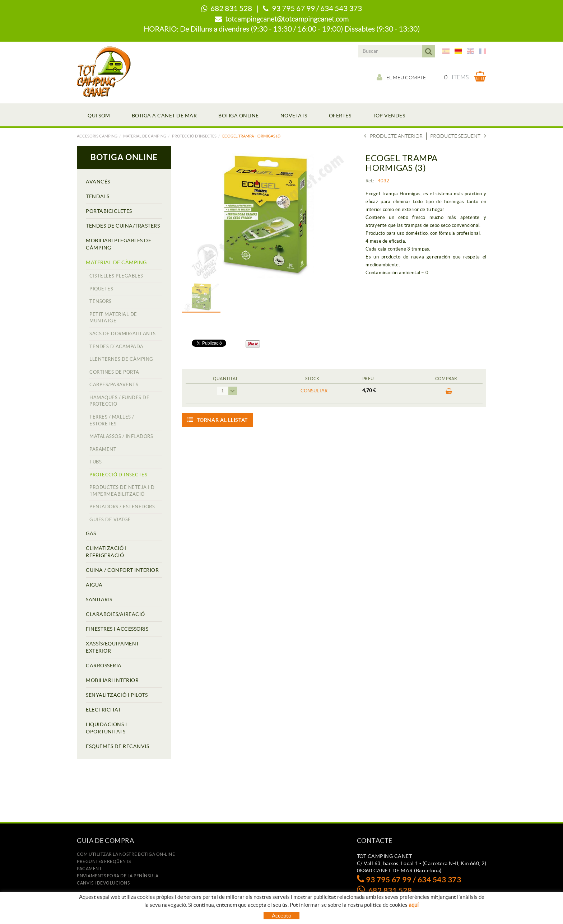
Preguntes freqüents (104, 861)
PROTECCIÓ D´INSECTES (194, 136)
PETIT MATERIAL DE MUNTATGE (113, 318)
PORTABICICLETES (109, 211)
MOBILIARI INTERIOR (112, 680)
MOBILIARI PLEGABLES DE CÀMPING (118, 244)
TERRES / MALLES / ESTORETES (112, 420)
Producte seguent (458, 136)
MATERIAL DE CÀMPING (145, 136)
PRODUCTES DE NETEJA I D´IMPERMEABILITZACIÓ (122, 491)
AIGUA (94, 585)
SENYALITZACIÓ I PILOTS (117, 695)
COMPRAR (449, 392)
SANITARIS (99, 599)
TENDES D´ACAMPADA (117, 347)
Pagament (89, 869)
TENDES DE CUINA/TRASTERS (123, 226)
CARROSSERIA (104, 666)
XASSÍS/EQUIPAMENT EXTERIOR (113, 647)
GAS (91, 533)
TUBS (96, 462)
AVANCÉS (98, 182)
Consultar (314, 391)
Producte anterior (393, 136)
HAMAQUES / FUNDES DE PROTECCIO (119, 401)
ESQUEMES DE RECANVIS (117, 746)
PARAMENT (103, 449)
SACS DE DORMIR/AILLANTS (123, 334)
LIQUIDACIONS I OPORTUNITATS (106, 728)
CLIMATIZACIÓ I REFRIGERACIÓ (106, 552)
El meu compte (401, 77)
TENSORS (101, 301)
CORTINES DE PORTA (114, 372)
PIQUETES (101, 289)
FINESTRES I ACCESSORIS (117, 629)
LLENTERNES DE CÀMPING (121, 359)
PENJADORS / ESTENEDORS (122, 507)
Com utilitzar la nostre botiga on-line (126, 854)
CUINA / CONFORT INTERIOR (122, 570)
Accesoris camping (97, 136)
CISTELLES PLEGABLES (116, 276)
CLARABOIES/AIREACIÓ (115, 614)
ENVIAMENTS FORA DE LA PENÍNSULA (118, 876)
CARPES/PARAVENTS (114, 385)
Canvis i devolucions (103, 883)
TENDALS (98, 196)
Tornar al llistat (218, 420)
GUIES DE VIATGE (110, 520)
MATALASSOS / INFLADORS (121, 436)
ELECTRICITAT (103, 710)
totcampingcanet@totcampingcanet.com (287, 19)
